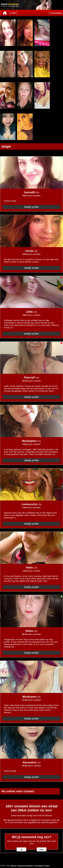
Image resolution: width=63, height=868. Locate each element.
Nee (41, 850)
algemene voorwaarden (25, 866)
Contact (47, 866)
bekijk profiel (31, 207)
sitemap (13, 866)
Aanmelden (56, 13)
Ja (21, 850)
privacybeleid (39, 866)
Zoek (13, 13)
